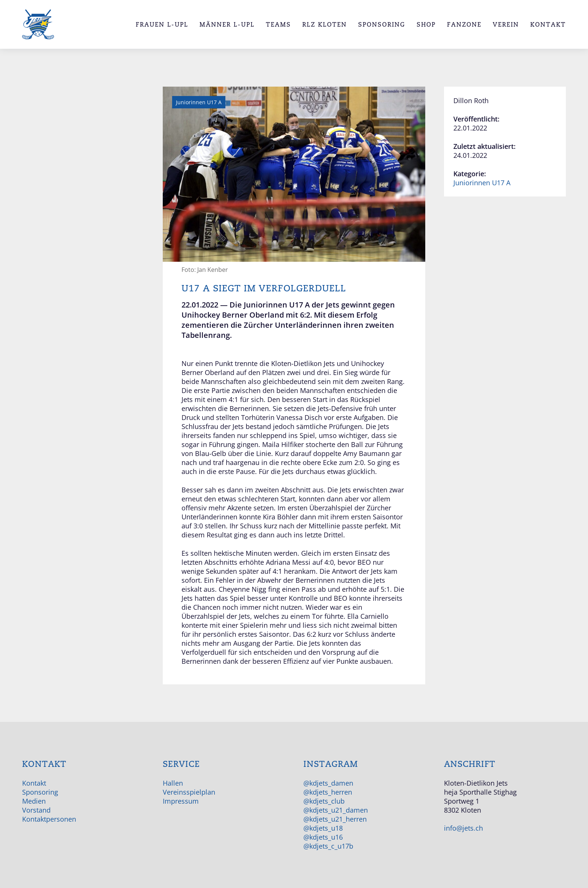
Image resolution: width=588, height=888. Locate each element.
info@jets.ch (463, 828)
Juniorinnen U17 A (482, 183)
